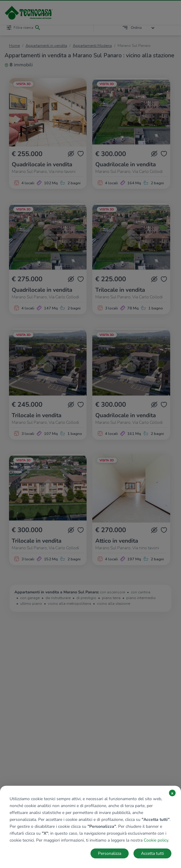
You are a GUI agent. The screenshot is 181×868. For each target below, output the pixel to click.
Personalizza (110, 853)
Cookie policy (156, 840)
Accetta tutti (152, 853)
